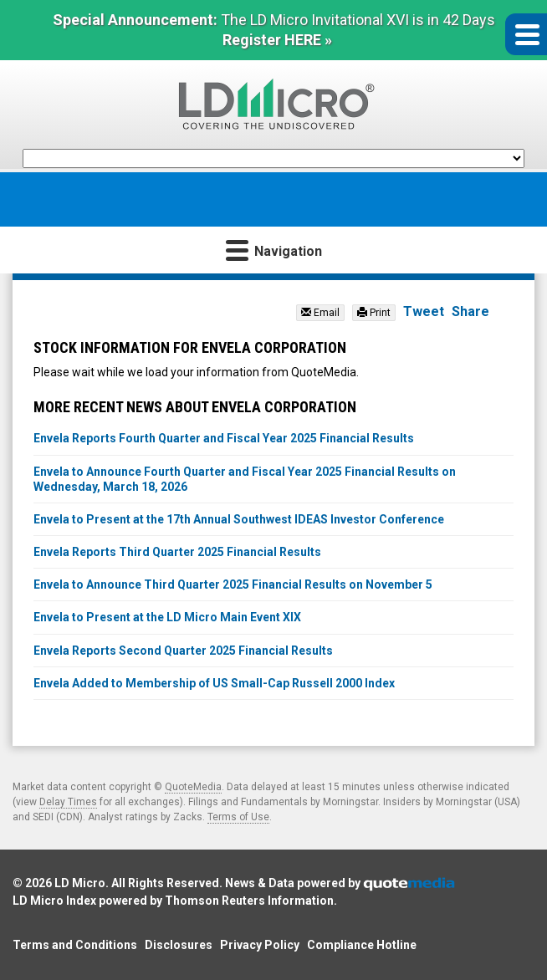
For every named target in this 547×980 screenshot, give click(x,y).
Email (320, 313)
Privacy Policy (260, 945)
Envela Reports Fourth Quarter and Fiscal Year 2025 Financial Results (224, 438)
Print (374, 313)
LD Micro (80, 883)
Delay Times (68, 802)
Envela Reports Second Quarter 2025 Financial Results (183, 651)
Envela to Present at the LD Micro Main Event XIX (167, 617)
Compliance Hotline (362, 945)
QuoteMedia (193, 787)
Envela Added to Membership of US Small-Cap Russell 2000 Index (214, 683)
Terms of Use (238, 817)
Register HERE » (277, 40)
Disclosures (179, 945)
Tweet (424, 311)
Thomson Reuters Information (249, 901)
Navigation (274, 250)
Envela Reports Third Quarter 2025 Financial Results (177, 552)
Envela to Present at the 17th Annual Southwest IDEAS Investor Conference (239, 519)
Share (470, 311)
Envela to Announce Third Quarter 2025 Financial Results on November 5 (233, 584)
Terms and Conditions (75, 945)
